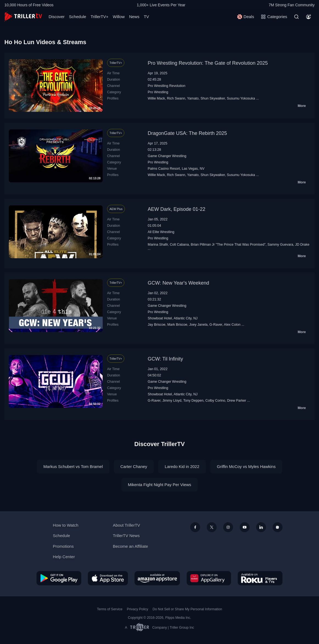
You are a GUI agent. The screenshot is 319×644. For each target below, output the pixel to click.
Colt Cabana (179, 245)
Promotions (63, 546)
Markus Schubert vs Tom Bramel (73, 466)
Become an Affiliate (130, 546)
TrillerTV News (126, 536)
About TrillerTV (126, 525)
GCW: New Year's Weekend (178, 283)
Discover (57, 17)
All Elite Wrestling (161, 232)
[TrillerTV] (23, 17)
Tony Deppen (194, 401)
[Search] (296, 17)
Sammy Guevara (280, 245)
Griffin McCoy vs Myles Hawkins (246, 466)
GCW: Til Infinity (165, 359)
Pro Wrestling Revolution (167, 86)
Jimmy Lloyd (172, 401)
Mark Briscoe (177, 325)
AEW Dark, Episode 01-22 (177, 209)
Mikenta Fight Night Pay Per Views (160, 485)
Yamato (193, 98)
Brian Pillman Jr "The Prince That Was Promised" (228, 245)
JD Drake (302, 245)
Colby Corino (215, 401)
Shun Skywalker (213, 98)
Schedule (78, 17)
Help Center (64, 557)
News (134, 17)
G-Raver (216, 325)
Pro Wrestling (158, 92)
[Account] (309, 17)
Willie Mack (156, 98)
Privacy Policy (138, 609)
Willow (119, 17)
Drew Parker (237, 401)
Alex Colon (232, 325)
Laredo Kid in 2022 (182, 466)
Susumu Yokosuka (241, 98)
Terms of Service (110, 609)
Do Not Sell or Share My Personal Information (187, 609)
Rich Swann (176, 98)
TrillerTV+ (100, 17)
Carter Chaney (134, 466)
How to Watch (66, 525)
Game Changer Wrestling (167, 156)
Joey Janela (198, 325)
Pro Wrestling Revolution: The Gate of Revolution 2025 (208, 63)
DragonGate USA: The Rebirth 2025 (187, 133)
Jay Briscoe (157, 325)
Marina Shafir (158, 245)
